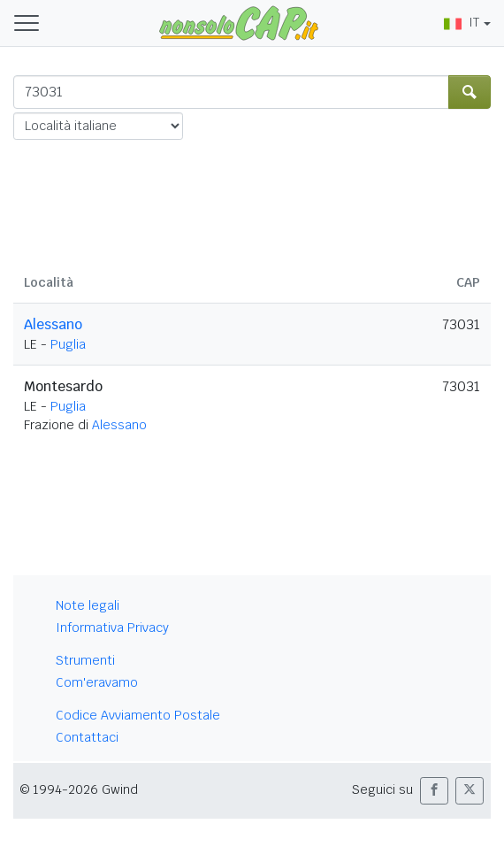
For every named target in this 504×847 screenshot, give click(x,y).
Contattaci (87, 737)
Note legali (88, 605)
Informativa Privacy (112, 628)
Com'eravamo (97, 682)
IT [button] (462, 22)
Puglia (68, 344)
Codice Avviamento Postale (138, 715)
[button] (434, 791)
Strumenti (85, 660)
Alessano (53, 324)
